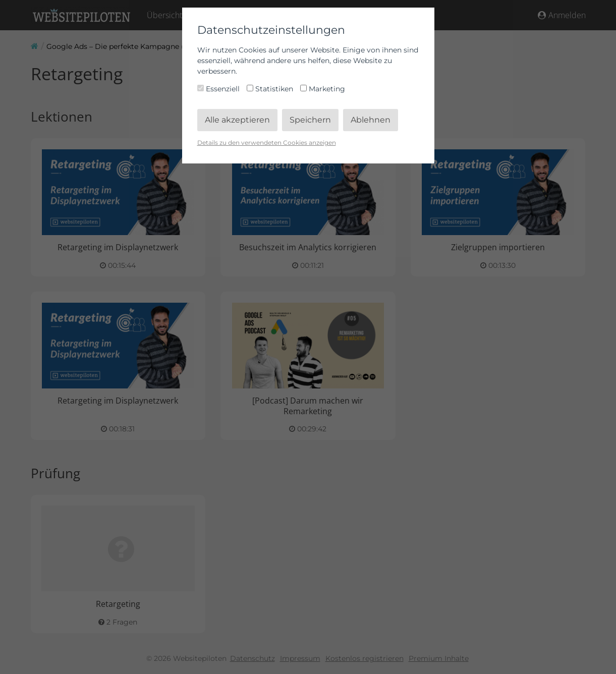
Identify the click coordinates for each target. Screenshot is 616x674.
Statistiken (271, 89)
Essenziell (219, 89)
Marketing (323, 89)
